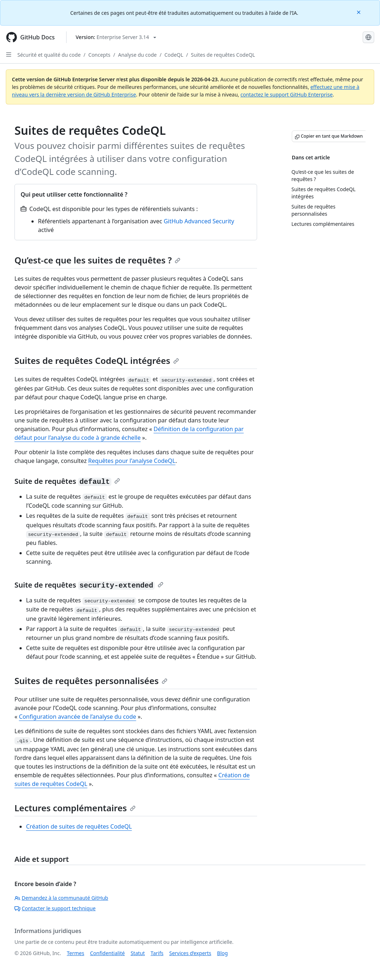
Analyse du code (137, 55)
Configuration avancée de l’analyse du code (77, 717)
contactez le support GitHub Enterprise (287, 94)
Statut (138, 953)
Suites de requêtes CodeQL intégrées (97, 360)
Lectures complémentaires (75, 808)
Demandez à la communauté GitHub (61, 898)
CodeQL (174, 55)
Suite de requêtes (67, 481)
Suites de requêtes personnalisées (91, 681)
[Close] (359, 12)
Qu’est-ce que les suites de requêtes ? (97, 260)
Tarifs (157, 953)
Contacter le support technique (55, 908)
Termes (76, 953)
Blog (222, 953)
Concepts (99, 55)
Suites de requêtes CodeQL (223, 55)
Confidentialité (107, 953)
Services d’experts (190, 953)
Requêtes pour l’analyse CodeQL (132, 461)
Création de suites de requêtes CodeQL (79, 826)
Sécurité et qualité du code (49, 55)
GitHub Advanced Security (199, 221)
